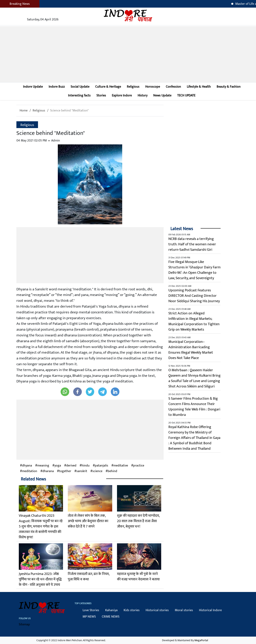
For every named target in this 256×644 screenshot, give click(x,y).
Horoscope (153, 87)
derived (71, 466)
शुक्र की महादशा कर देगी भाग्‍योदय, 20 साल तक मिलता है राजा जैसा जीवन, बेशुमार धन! (138, 521)
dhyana (27, 466)
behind (112, 471)
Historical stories (157, 610)
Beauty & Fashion (229, 87)
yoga (58, 466)
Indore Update (33, 87)
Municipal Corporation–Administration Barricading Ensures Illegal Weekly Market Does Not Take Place (191, 350)
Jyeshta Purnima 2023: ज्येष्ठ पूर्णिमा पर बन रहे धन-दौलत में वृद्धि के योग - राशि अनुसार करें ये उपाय (40, 579)
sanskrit (82, 471)
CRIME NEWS (111, 617)
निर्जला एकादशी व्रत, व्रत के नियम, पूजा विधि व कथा (89, 577)
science (97, 471)
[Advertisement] (128, 54)
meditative (121, 466)
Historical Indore (210, 610)
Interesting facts (79, 96)
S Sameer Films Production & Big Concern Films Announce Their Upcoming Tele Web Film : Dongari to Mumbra (194, 407)
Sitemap (24, 624)
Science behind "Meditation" (69, 111)
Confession (173, 87)
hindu (86, 466)
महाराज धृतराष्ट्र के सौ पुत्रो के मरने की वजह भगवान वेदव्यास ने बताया (138, 577)
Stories (101, 96)
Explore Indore (122, 96)
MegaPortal (201, 640)
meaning (43, 466)
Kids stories (132, 610)
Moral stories (184, 610)
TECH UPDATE (186, 96)
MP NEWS (89, 617)
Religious (133, 87)
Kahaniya (111, 610)
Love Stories (91, 610)
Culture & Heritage (108, 87)
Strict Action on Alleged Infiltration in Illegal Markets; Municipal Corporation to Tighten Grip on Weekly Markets (194, 321)
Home (24, 111)
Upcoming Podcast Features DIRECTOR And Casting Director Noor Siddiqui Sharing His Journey (194, 296)
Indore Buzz (57, 87)
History (142, 96)
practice (139, 466)
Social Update (80, 87)
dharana (48, 471)
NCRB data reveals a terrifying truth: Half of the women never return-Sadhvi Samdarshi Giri (192, 244)
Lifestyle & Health (199, 87)
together (65, 471)
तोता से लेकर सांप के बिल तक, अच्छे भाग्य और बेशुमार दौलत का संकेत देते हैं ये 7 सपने (88, 521)
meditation (30, 471)
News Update (162, 96)
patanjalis (101, 466)
